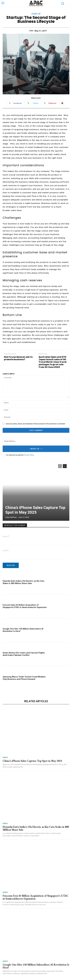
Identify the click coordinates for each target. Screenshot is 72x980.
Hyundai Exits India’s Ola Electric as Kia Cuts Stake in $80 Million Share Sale (23, 582)
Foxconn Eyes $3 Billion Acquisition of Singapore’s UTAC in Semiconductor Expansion (25, 606)
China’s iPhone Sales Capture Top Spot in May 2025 (35, 510)
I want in (36, 449)
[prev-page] (60, 466)
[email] (36, 441)
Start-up (36, 14)
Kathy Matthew (11, 517)
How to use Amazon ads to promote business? (18, 358)
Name (6, 536)
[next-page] (65, 466)
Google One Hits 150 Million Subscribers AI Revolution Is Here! (36, 966)
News (5, 757)
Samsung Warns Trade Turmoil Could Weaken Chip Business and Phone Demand (24, 678)
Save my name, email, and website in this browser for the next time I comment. (36, 424)
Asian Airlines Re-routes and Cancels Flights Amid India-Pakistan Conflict (24, 654)
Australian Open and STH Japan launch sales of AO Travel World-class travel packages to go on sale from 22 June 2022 (53, 362)
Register (11, 565)
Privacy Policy (29, 455)
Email (6, 550)
